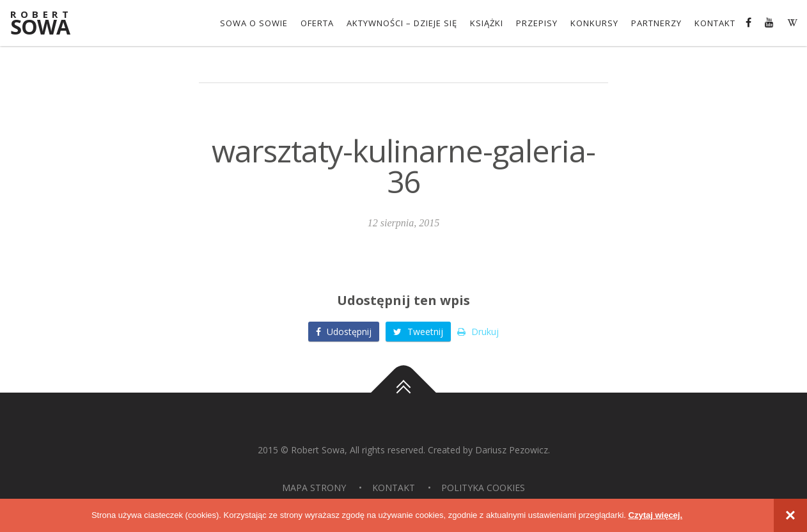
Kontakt (715, 23)
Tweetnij (418, 332)
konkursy (594, 23)
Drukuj (478, 332)
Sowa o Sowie (254, 23)
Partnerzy (656, 23)
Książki (487, 23)
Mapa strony (314, 488)
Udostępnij (344, 332)
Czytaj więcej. (656, 515)
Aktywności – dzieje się (402, 23)
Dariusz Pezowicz (512, 450)
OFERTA (317, 23)
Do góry (403, 393)
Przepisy (537, 23)
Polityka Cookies (483, 488)
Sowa (49, 24)
